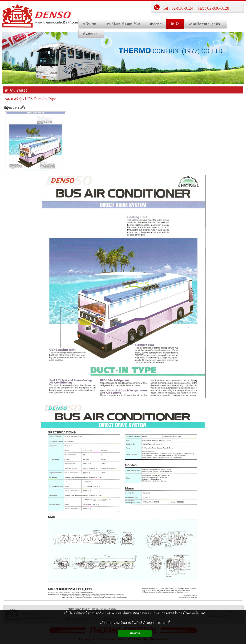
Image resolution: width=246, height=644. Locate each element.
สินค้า (9, 90)
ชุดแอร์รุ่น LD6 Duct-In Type (31, 99)
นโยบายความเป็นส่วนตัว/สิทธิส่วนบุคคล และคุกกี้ (135, 623)
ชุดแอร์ (22, 90)
